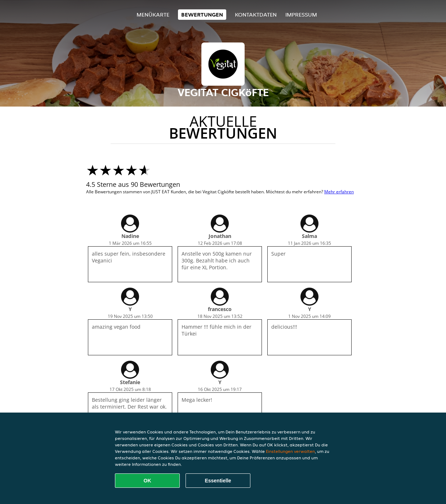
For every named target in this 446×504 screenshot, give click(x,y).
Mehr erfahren (339, 192)
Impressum (301, 15)
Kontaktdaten (256, 15)
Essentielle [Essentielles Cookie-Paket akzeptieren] (218, 481)
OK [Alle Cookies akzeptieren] (148, 481)
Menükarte (153, 15)
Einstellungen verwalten (290, 451)
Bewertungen (202, 15)
